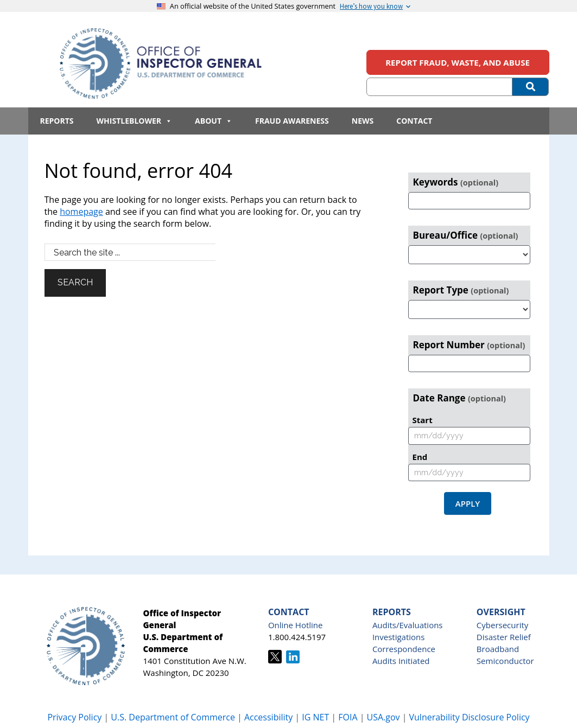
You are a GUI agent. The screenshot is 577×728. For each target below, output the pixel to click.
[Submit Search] (531, 87)
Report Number (469, 345)
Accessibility (268, 717)
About (214, 121)
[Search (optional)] (440, 87)
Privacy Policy (74, 717)
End (420, 457)
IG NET (315, 717)
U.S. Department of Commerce (174, 717)
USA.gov (383, 717)
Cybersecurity (502, 625)
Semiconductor (505, 661)
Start (423, 420)
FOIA (348, 717)
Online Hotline (296, 625)
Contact (414, 121)
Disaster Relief (504, 637)
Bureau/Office (466, 235)
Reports (57, 121)
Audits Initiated (401, 661)
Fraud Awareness (292, 121)
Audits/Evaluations (408, 625)
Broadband (498, 649)
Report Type (461, 290)
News (363, 121)
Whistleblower (135, 121)
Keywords (456, 182)
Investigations (399, 637)
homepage (81, 212)
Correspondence (404, 649)
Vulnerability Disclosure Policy (470, 717)
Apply (468, 503)
